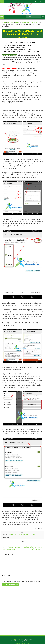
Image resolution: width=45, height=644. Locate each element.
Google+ (41, 1)
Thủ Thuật (32, 534)
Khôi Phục (11, 534)
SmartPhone (24, 534)
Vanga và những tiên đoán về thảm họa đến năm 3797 (19, 43)
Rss (43, 1)
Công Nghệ (17, 643)
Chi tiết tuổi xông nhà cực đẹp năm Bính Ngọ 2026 (18, 49)
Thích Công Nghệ (18, 639)
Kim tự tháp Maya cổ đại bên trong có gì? (16, 47)
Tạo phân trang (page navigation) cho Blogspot (17, 45)
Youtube (36, 1)
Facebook (38, 1)
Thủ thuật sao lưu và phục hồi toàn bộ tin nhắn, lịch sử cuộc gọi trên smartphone (22, 34)
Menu (2, 1)
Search (43, 17)
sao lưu (17, 534)
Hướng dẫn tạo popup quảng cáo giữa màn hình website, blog (22, 51)
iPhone (29, 643)
